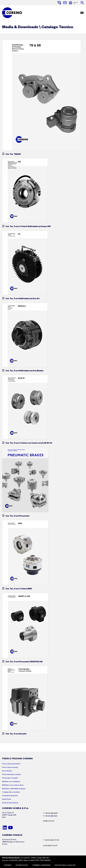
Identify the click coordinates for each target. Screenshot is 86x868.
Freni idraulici (7, 771)
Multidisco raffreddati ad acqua (14, 788)
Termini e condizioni (41, 865)
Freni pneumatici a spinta (11, 774)
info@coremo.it (49, 821)
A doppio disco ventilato (11, 792)
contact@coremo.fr (50, 845)
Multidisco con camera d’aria (13, 785)
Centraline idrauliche (10, 795)
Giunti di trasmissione (10, 803)
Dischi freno (7, 799)
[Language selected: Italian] (75, 3)
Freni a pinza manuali (10, 767)
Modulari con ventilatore (11, 781)
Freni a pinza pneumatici (11, 764)
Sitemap (8, 865)
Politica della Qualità (65, 865)
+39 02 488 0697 (51, 813)
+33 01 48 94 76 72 (52, 840)
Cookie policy (22, 865)
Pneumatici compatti (10, 778)
